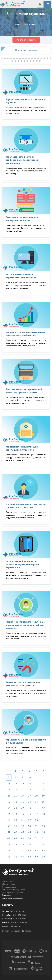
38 (16, 808)
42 (43, 808)
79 (9, 851)
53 (36, 820)
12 (43, 778)
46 (30, 814)
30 (43, 796)
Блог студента (31, 24)
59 (36, 826)
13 (9, 784)
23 (36, 790)
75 (23, 845)
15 (23, 784)
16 (30, 784)
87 (23, 857)
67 (9, 838)
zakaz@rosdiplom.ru (11, 926)
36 (43, 802)
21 (23, 790)
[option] (26, 50)
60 (43, 826)
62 (16, 832)
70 (29, 838)
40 (30, 808)
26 (16, 796)
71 (36, 838)
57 (23, 826)
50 (16, 820)
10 (30, 778)
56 (16, 826)
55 (9, 826)
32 (16, 802)
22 (30, 790)
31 (9, 802)
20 (16, 790)
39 (23, 808)
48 (43, 814)
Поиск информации (26, 50)
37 (9, 808)
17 (36, 784)
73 (9, 845)
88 (30, 857)
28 (29, 796)
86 (16, 857)
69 (23, 838)
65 (36, 832)
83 (36, 851)
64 (30, 832)
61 (9, 832)
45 (23, 814)
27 (23, 796)
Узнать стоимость (26, 40)
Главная (18, 24)
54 (43, 820)
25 (9, 796)
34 (29, 802)
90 (43, 857)
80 (16, 851)
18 (43, 784)
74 (16, 845)
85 (9, 857)
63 (23, 832)
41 (36, 808)
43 (9, 814)
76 (29, 845)
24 (43, 790)
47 (36, 814)
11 (36, 778)
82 (29, 851)
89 (36, 857)
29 (36, 796)
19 (9, 790)
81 (23, 851)
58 (29, 826)
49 (9, 820)
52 (30, 820)
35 (36, 802)
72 (43, 838)
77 (36, 845)
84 (43, 851)
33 (23, 802)
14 (16, 784)
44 (16, 814)
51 (23, 820)
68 (16, 838)
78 (43, 845)
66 (43, 832)
